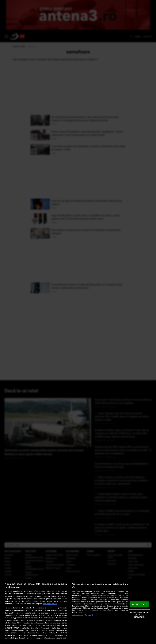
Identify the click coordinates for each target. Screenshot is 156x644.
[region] (78, 612)
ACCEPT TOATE (139, 604)
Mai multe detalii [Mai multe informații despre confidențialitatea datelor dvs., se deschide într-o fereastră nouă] (50, 604)
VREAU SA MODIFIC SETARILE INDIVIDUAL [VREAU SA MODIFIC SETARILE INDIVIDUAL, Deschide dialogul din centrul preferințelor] (139, 615)
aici (54, 625)
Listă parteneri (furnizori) (82, 615)
